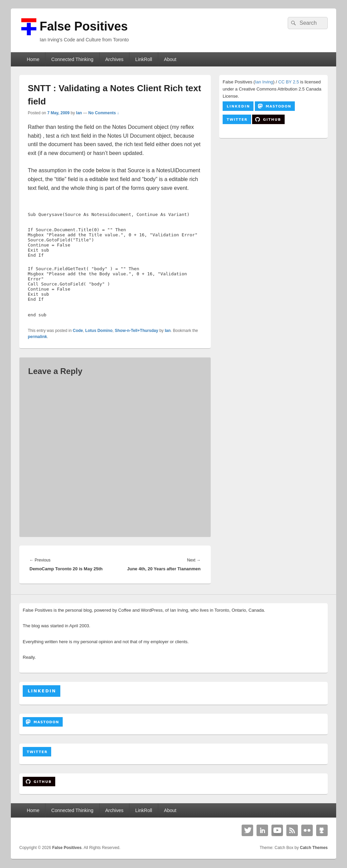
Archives (114, 59)
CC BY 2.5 (289, 82)
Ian (79, 113)
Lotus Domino (99, 331)
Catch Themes (314, 848)
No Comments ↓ (104, 113)
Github (322, 830)
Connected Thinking (72, 59)
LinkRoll (144, 59)
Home (33, 59)
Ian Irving (264, 82)
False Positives (84, 26)
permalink (37, 337)
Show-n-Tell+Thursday (137, 331)
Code (78, 331)
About (170, 59)
